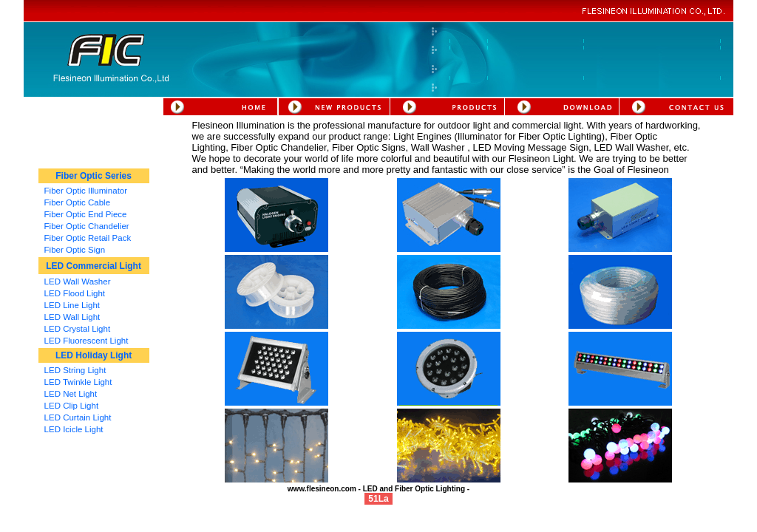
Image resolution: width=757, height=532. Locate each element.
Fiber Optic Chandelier (87, 226)
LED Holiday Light (94, 355)
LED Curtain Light (78, 417)
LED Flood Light (75, 293)
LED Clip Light (72, 406)
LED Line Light (72, 305)
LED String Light (75, 370)
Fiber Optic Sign (75, 250)
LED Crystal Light (77, 329)
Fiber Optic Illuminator (86, 191)
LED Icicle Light (74, 429)
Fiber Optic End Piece (86, 214)
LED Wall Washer (78, 282)
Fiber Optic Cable (77, 202)
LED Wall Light (72, 317)
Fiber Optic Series (94, 176)
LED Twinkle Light (78, 382)
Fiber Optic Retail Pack (88, 238)
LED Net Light (71, 394)
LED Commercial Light (94, 266)
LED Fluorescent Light (86, 341)
